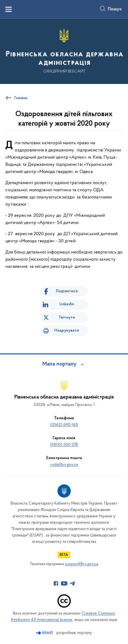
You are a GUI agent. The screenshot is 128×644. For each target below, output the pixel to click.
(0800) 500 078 (64, 445)
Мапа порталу (59, 364)
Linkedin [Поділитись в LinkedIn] (67, 304)
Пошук (115, 9)
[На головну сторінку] (64, 51)
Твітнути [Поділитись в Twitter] (67, 317)
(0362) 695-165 (64, 425)
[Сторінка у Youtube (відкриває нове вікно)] (64, 583)
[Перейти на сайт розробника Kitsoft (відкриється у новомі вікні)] (45, 633)
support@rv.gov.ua (82, 564)
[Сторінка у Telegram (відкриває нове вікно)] (72, 583)
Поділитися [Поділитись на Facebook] (67, 291)
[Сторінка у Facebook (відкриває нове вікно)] (56, 583)
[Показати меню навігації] (9, 9)
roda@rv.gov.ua (64, 465)
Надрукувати (67, 331)
